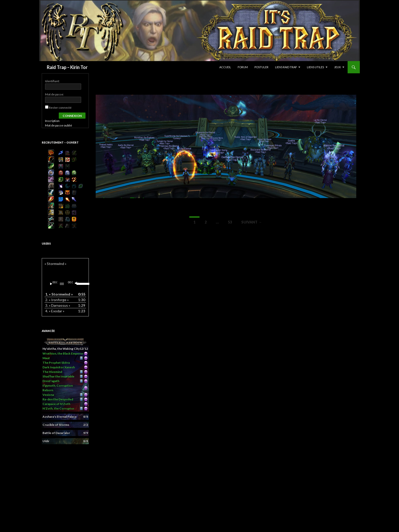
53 (230, 222)
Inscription (52, 121)
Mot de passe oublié (59, 125)
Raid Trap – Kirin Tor (67, 67)
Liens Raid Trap (286, 67)
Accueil (225, 67)
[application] (65, 284)
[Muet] (76, 284)
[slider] (62, 284)
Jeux (337, 67)
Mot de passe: (54, 94)
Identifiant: (52, 81)
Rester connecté (60, 108)
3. (58, 305)
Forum (243, 67)
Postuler (261, 67)
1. (59, 294)
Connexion (72, 116)
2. (57, 300)
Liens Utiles (315, 67)
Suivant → (252, 222)
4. (55, 311)
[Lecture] (51, 284)
